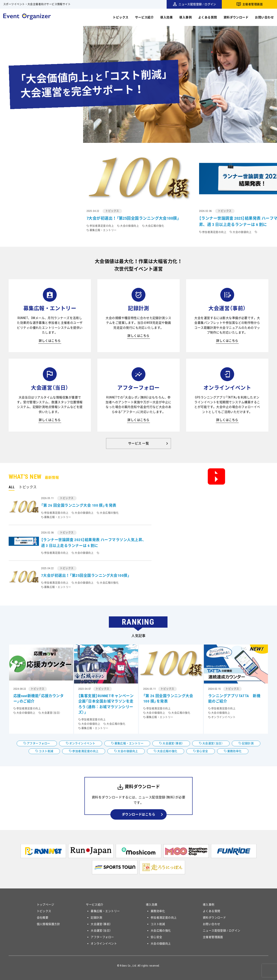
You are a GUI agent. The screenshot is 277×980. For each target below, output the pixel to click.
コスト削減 (46, 751)
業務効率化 (234, 751)
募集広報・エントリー (129, 743)
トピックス (121, 17)
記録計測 (248, 743)
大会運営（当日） (213, 743)
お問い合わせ (264, 17)
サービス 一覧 (138, 443)
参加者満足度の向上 (85, 751)
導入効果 (166, 17)
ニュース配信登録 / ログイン (197, 4)
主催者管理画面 (253, 4)
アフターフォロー (39, 743)
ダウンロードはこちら (139, 814)
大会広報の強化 (167, 751)
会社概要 (43, 918)
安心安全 (202, 751)
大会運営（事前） (173, 743)
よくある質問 (208, 17)
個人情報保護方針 (48, 924)
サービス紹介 (144, 17)
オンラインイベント (82, 743)
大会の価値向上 (128, 751)
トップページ (46, 905)
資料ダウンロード (236, 17)
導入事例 (185, 17)
